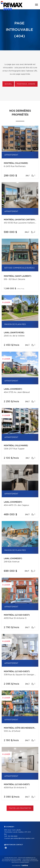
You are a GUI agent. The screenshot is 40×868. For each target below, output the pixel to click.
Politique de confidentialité (11, 861)
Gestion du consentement (20, 862)
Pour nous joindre (26, 84)
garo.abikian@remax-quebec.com (22, 838)
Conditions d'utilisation (30, 861)
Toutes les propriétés (20, 808)
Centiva (24, 865)
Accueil (8, 84)
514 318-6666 (13, 836)
